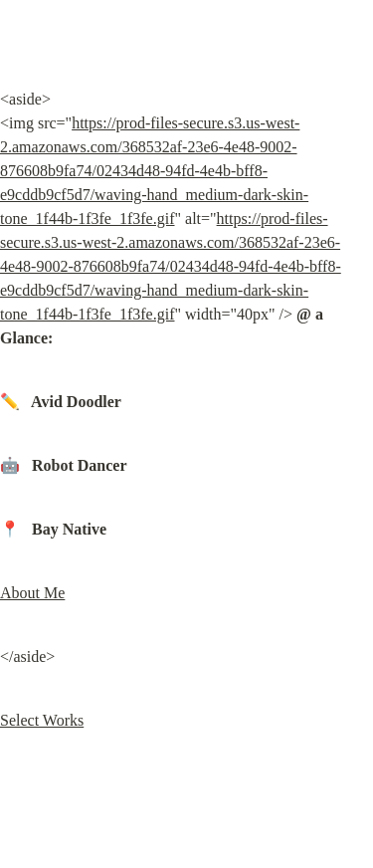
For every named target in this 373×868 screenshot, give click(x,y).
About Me (32, 593)
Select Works (42, 720)
